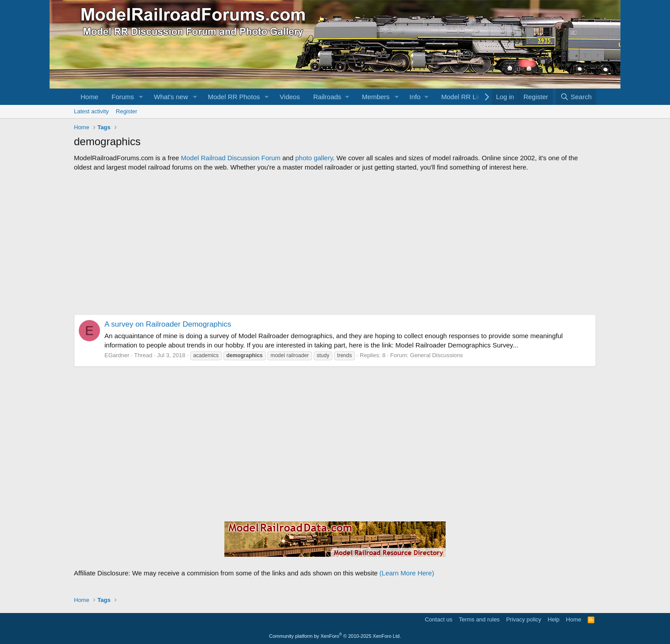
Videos (290, 97)
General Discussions (437, 355)
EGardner (117, 355)
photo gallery (314, 158)
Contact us (439, 619)
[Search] (576, 97)
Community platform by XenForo (335, 636)
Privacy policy (524, 619)
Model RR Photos (234, 97)
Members (376, 97)
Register (127, 111)
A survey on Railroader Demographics (168, 324)
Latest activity (91, 111)
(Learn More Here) (407, 573)
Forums (123, 97)
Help (554, 619)
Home (89, 97)
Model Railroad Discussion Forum (231, 158)
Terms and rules (479, 619)
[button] (141, 97)
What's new (171, 97)
